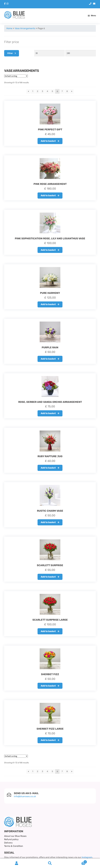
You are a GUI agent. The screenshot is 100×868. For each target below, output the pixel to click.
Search (50, 863)
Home (9, 28)
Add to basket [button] (48, 141)
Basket (77, 861)
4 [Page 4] (47, 91)
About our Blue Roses (15, 836)
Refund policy (11, 839)
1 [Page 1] (33, 91)
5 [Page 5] (52, 91)
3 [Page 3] (42, 91)
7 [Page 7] (62, 91)
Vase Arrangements (25, 28)
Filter (10, 53)
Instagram (87, 857)
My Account (17, 863)
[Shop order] (16, 76)
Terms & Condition (14, 846)
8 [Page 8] (67, 91)
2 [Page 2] (38, 91)
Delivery (8, 843)
